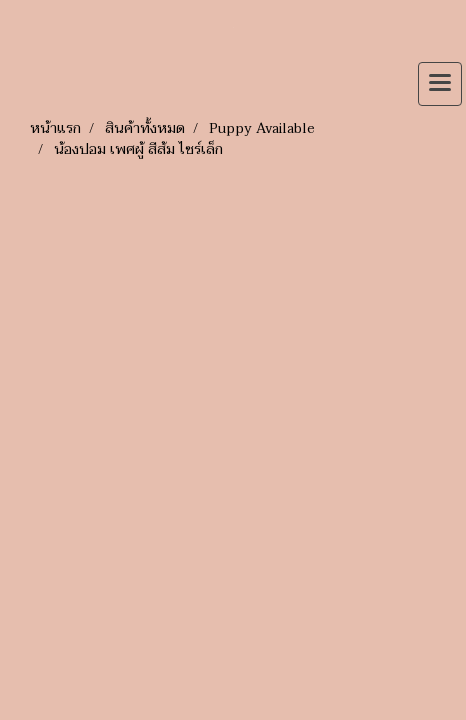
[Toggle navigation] (440, 84)
